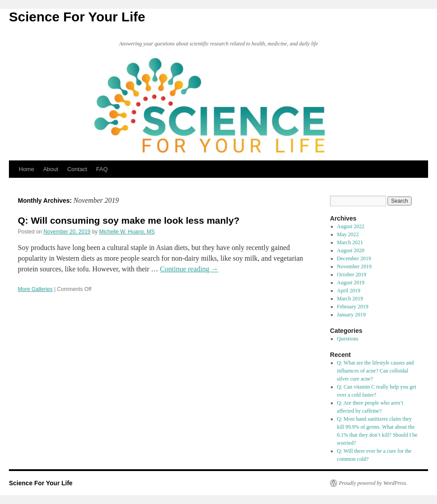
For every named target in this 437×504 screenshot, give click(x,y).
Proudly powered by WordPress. (373, 483)
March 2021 (350, 242)
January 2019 (351, 315)
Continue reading (189, 269)
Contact (77, 169)
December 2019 (354, 258)
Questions (348, 339)
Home (27, 169)
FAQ (102, 169)
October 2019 (352, 275)
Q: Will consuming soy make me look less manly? (129, 220)
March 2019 (350, 299)
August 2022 (351, 226)
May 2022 (348, 234)
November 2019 (355, 266)
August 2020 (351, 250)
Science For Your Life (77, 17)
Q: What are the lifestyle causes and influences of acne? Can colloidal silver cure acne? (375, 371)
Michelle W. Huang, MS (127, 232)
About (51, 169)
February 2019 (353, 307)
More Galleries (35, 289)
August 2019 (351, 283)
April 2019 (349, 291)
